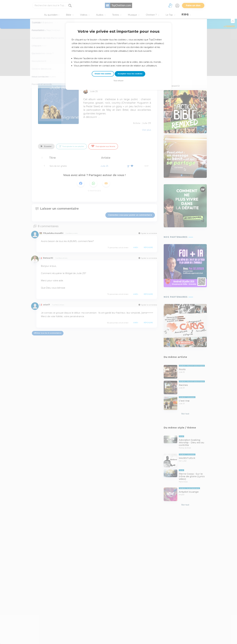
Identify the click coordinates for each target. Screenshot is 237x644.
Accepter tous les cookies (130, 74)
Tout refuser (118, 81)
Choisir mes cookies (103, 74)
